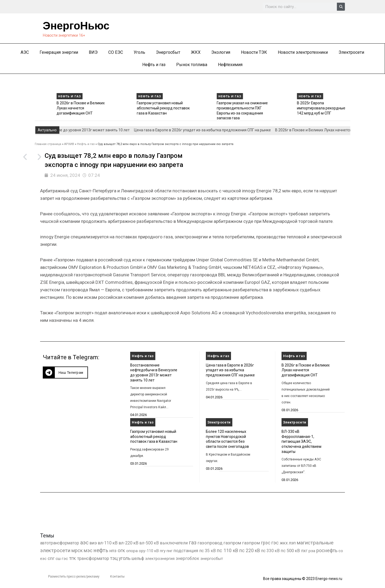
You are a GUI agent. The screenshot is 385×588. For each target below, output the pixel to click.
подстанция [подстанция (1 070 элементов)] (186, 551)
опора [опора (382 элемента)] (132, 551)
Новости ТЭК (254, 52)
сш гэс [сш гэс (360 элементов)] (62, 559)
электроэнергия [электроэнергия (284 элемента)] (160, 559)
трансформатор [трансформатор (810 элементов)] (93, 558)
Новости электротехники (303, 52)
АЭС (25, 52)
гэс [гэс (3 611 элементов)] (275, 543)
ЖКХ (196, 52)
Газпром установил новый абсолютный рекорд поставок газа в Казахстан (216, 108)
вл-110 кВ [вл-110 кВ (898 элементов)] (108, 543)
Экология (221, 52)
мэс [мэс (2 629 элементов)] (88, 550)
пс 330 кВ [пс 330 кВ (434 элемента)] (270, 551)
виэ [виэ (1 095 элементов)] (93, 543)
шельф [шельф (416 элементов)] (138, 559)
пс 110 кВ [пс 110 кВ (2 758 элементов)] (228, 550)
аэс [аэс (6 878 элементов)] (84, 543)
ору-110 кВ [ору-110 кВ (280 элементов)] (149, 551)
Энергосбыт (168, 52)
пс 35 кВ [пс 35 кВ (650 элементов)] (207, 551)
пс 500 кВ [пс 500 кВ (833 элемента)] (290, 551)
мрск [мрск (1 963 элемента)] (77, 551)
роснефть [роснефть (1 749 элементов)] (327, 551)
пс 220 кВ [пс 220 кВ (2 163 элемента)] (250, 550)
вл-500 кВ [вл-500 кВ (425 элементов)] (149, 543)
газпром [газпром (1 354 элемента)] (251, 543)
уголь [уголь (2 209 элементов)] (125, 558)
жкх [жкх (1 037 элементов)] (284, 543)
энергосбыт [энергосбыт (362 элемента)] (212, 559)
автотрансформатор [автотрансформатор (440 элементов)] (60, 543)
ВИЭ (93, 52)
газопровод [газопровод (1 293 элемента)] (210, 543)
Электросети (351, 52)
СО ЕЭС (116, 52)
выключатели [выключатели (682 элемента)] (174, 543)
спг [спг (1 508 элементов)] (51, 558)
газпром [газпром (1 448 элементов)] (232, 543)
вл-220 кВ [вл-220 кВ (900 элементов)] (129, 543)
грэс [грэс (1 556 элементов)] (266, 543)
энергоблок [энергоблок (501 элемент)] (187, 558)
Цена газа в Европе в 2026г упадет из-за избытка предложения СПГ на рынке (54, 108)
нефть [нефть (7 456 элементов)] (101, 550)
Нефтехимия (230, 65)
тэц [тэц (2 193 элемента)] (114, 558)
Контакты (117, 576)
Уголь (139, 52)
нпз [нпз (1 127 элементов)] (113, 551)
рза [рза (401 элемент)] (312, 551)
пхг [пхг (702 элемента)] (304, 551)
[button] (65, 373)
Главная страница (48, 144)
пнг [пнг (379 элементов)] (170, 551)
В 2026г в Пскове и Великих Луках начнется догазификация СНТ (134, 108)
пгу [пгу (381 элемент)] (163, 551)
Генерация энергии (59, 52)
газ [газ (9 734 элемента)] (193, 543)
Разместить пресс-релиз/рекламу (74, 576)
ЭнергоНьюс (76, 26)
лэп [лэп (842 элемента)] (292, 543)
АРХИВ (69, 144)
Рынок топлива (192, 65)
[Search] (341, 7)
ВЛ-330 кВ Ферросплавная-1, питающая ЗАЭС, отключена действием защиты (301, 442)
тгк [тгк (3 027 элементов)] (72, 558)
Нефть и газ (154, 65)
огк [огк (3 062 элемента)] (121, 550)
